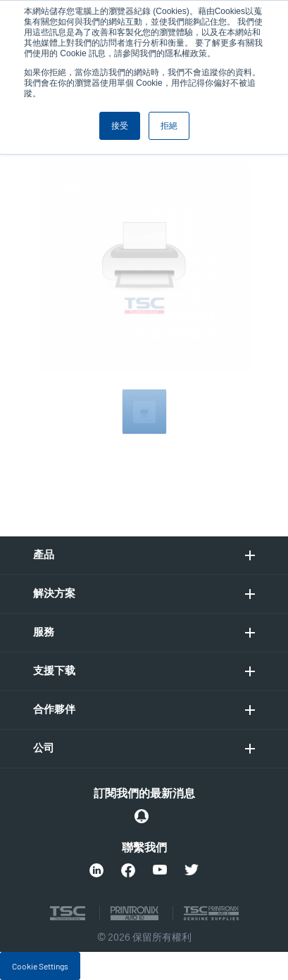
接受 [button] (120, 126)
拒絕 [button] (169, 126)
